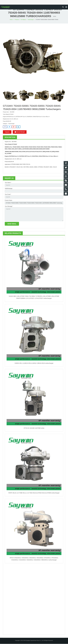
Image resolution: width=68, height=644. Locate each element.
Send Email (20, 132)
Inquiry (7, 132)
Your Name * (8, 183)
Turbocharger (31, 20)
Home (11, 20)
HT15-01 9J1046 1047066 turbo (34, 428)
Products (17, 20)
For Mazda (23, 20)
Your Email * (8, 195)
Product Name (8, 201)
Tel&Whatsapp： (9, 189)
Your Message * (9, 206)
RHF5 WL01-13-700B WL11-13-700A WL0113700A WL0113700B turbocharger (34, 493)
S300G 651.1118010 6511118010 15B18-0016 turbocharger (34, 363)
